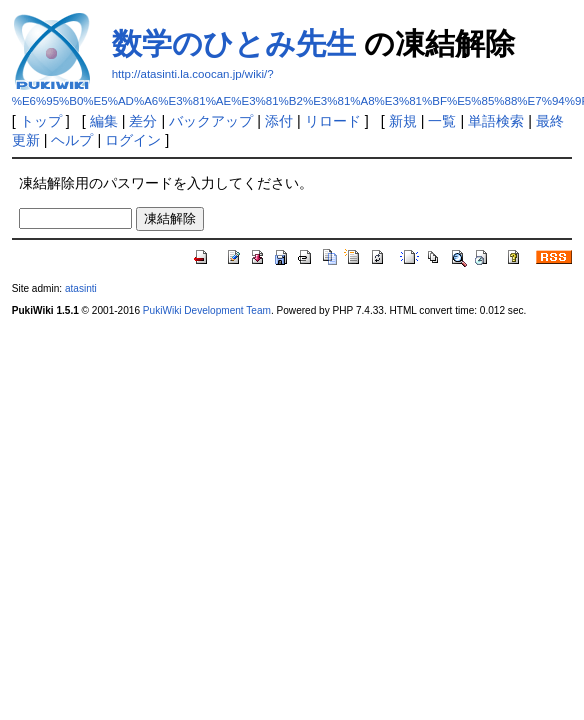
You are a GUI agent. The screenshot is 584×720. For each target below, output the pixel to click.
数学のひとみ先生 (234, 43)
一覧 (442, 121)
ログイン (133, 140)
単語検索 (496, 121)
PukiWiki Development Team (207, 310)
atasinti (81, 288)
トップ (41, 121)
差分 (143, 121)
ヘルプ (72, 140)
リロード (333, 121)
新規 (403, 121)
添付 (279, 121)
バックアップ (211, 121)
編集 (104, 121)
